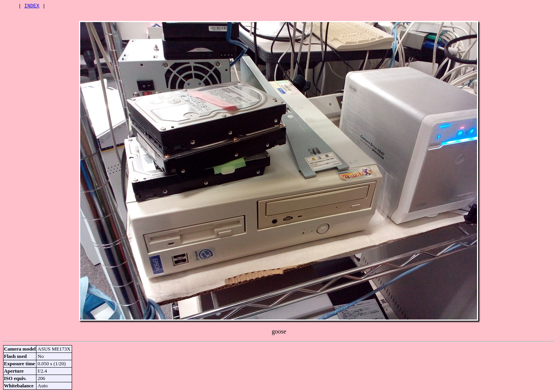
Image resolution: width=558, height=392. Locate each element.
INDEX (32, 7)
